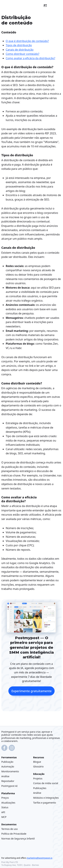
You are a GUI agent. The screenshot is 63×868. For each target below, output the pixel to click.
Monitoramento (10, 771)
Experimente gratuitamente (32, 691)
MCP (4, 817)
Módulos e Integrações (46, 798)
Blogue (37, 762)
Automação (8, 767)
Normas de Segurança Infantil (18, 839)
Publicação (7, 762)
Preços (5, 798)
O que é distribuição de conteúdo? (27, 41)
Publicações (40, 788)
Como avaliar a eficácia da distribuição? (30, 58)
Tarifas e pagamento (45, 803)
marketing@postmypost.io (39, 858)
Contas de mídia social (46, 783)
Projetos (38, 778)
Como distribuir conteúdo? (23, 54)
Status (5, 807)
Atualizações (8, 803)
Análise (5, 776)
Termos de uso (9, 829)
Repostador (8, 781)
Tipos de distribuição (19, 45)
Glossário (38, 767)
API (3, 812)
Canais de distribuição (20, 50)
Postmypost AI (9, 786)
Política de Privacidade (14, 834)
